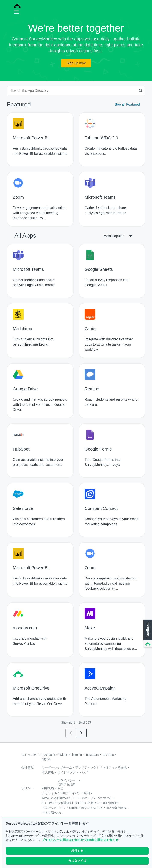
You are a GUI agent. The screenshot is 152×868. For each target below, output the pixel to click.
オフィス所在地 (116, 767)
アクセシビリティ (54, 808)
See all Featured (127, 104)
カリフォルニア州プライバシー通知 (66, 793)
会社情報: (28, 767)
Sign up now (76, 63)
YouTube (108, 755)
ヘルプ (83, 772)
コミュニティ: (31, 755)
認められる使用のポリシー (60, 798)
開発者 (46, 759)
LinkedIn (76, 755)
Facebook (48, 755)
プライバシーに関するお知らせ (63, 840)
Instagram (92, 755)
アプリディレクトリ (89, 767)
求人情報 (48, 772)
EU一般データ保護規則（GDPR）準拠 (68, 803)
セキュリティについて (96, 798)
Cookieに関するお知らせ (101, 840)
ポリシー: (28, 788)
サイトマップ (66, 772)
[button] (147, 634)
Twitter (63, 755)
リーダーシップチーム (57, 767)
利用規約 (48, 788)
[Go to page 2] (81, 733)
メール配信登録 (107, 803)
